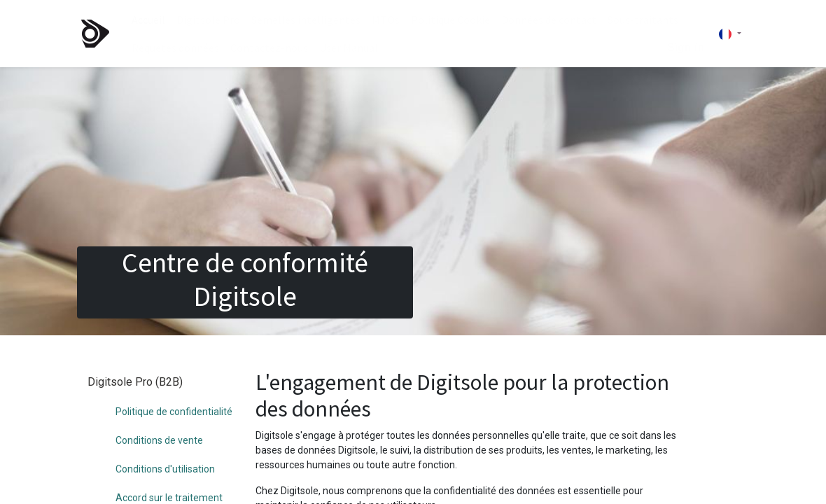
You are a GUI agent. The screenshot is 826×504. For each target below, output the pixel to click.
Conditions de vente (159, 412)
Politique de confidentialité (174, 384)
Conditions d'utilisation (165, 441)
